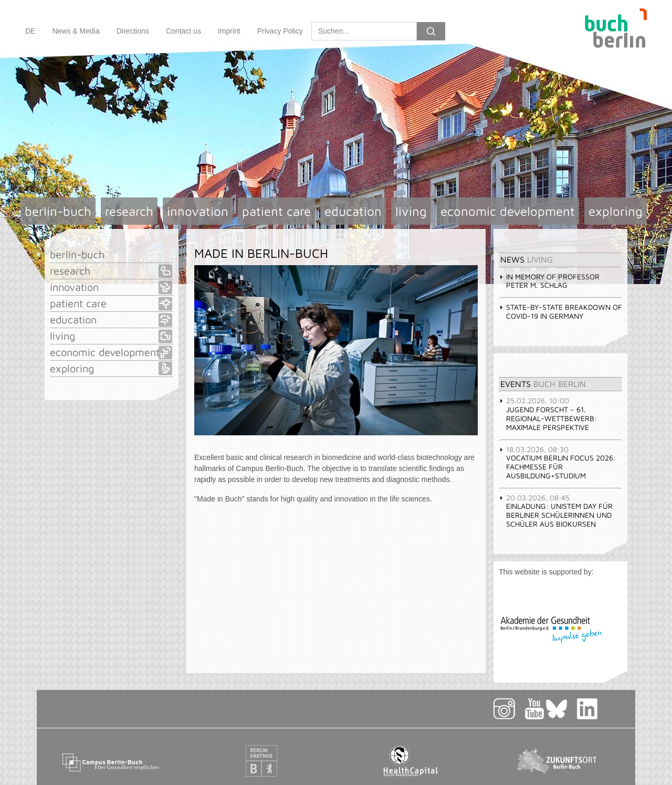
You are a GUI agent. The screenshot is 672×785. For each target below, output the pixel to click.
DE (30, 31)
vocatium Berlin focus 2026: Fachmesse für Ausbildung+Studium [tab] (557, 462)
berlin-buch (58, 211)
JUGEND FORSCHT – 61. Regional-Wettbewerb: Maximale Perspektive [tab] (548, 414)
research (129, 211)
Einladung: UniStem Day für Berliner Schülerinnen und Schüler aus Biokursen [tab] (556, 511)
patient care (276, 211)
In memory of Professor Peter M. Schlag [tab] (549, 281)
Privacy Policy (280, 31)
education (353, 211)
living (411, 211)
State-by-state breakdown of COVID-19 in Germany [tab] (560, 311)
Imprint (229, 31)
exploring (616, 211)
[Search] (364, 31)
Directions (133, 31)
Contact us (183, 31)
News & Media (76, 31)
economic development (508, 211)
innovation (198, 211)
